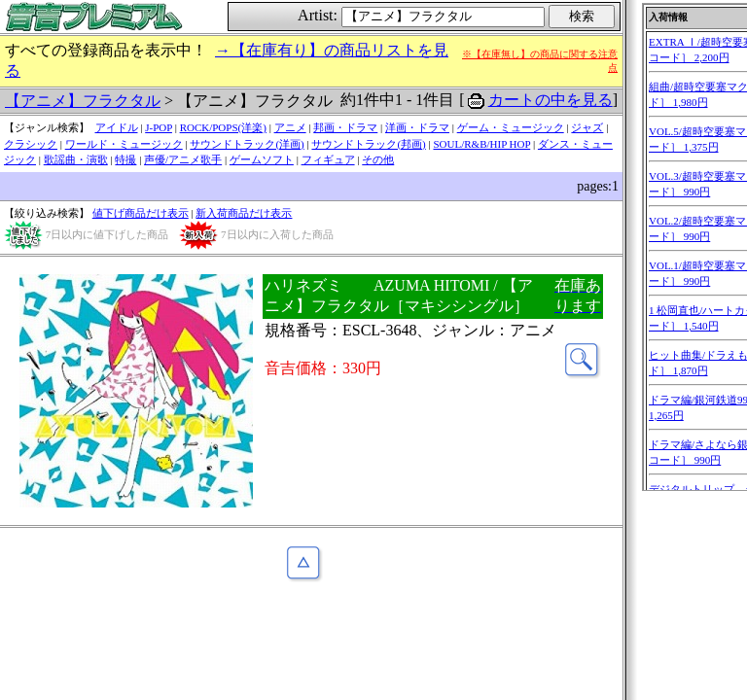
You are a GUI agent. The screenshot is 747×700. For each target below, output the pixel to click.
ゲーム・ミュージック (511, 127)
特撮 (125, 159)
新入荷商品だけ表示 (244, 213)
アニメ (290, 127)
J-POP (159, 127)
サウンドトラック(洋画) (247, 144)
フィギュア (328, 159)
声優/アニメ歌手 (183, 159)
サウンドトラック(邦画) (368, 144)
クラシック (31, 144)
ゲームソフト (262, 159)
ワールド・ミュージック (124, 144)
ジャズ (587, 127)
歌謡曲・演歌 (76, 159)
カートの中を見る (551, 100)
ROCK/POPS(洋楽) (223, 127)
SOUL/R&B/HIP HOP (481, 144)
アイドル (117, 127)
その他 (378, 159)
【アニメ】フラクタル (83, 101)
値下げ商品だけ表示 (141, 213)
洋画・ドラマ (417, 127)
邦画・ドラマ (345, 127)
